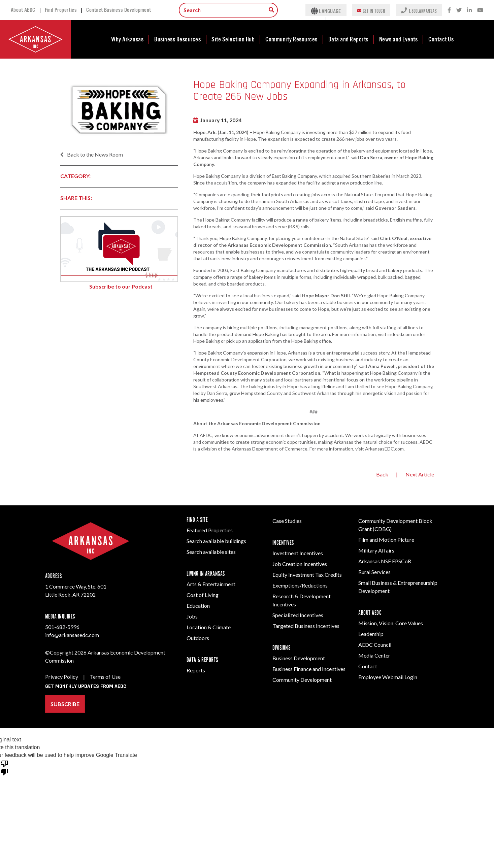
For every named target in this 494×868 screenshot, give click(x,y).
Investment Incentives (298, 553)
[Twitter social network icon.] (459, 10)
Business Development (299, 658)
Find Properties (61, 10)
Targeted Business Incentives (306, 626)
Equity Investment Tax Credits (307, 575)
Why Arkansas (127, 39)
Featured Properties (210, 530)
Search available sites (211, 552)
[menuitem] (128, 39)
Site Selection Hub (233, 39)
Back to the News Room (92, 154)
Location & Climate (209, 627)
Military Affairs (376, 550)
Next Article (420, 474)
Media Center (374, 655)
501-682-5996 (62, 627)
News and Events (399, 39)
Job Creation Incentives (300, 564)
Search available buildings (216, 541)
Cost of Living (203, 595)
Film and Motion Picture (386, 540)
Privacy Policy (62, 677)
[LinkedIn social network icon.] (469, 10)
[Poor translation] (4, 767)
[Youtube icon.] (480, 10)
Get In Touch (374, 11)
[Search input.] (228, 10)
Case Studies (287, 521)
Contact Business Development (119, 10)
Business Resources (177, 39)
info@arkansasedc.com (72, 635)
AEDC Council (375, 645)
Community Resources (291, 39)
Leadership (371, 634)
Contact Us (441, 39)
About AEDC (23, 10)
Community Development (302, 680)
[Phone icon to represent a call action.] (405, 10)
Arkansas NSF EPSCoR (385, 561)
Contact (368, 666)
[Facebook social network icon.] (449, 10)
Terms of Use (105, 677)
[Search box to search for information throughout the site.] (271, 10)
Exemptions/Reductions (300, 585)
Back (382, 474)
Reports (196, 670)
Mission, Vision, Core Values (391, 623)
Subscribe (65, 704)
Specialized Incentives (298, 615)
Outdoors (198, 638)
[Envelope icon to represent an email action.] (360, 10)
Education (198, 606)
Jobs (192, 616)
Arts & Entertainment (211, 584)
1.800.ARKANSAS (423, 11)
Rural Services (374, 572)
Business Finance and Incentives (309, 669)
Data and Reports (348, 39)
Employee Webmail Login (388, 677)
